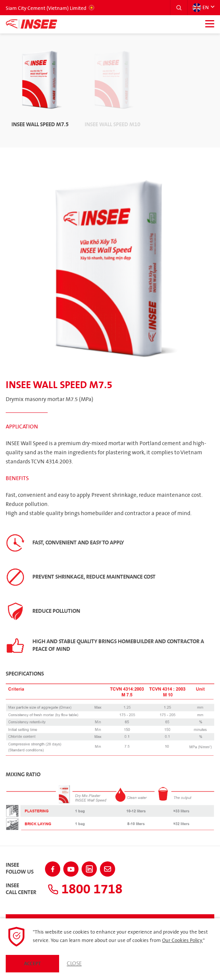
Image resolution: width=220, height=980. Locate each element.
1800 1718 (87, 889)
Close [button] (74, 964)
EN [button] (200, 8)
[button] (179, 8)
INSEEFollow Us (20, 869)
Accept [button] (32, 964)
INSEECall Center (21, 889)
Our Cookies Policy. (182, 940)
